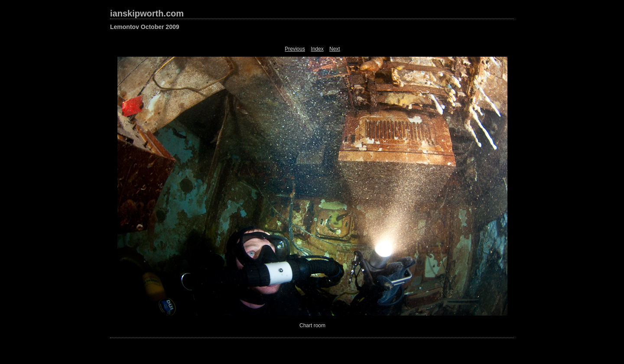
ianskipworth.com (147, 13)
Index (317, 49)
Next (335, 49)
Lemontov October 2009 (145, 27)
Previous (295, 49)
